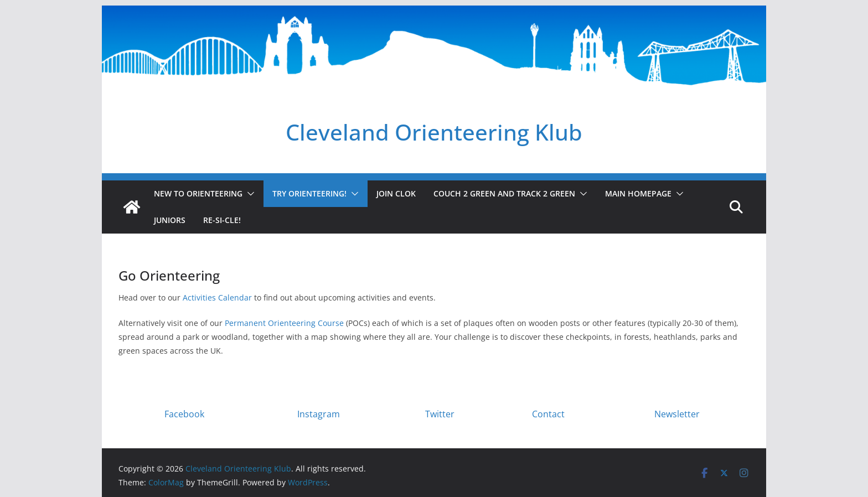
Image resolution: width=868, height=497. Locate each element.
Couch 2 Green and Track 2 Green (504, 193)
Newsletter (677, 414)
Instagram (319, 414)
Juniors (170, 220)
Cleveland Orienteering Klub (434, 132)
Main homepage (638, 193)
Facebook (184, 414)
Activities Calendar (217, 297)
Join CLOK (396, 193)
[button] (249, 194)
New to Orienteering (198, 193)
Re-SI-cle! (222, 220)
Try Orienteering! (309, 193)
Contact (548, 414)
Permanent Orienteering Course (284, 323)
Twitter (440, 414)
